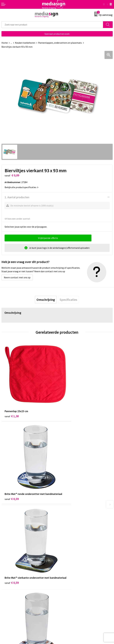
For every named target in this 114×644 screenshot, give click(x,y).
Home (5, 43)
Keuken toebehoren (25, 43)
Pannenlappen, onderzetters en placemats (60, 43)
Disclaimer (64, 589)
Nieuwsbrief (65, 534)
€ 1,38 (12, 401)
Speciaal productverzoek (57, 34)
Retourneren (8, 585)
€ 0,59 (67, 405)
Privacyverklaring (67, 585)
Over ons (63, 530)
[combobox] (52, 25)
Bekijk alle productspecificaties (21, 187)
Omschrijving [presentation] (46, 300)
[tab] (46, 300)
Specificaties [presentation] (68, 300)
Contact (6, 576)
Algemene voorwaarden (71, 576)
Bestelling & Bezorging (13, 580)
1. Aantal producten (17, 197)
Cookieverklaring (67, 580)
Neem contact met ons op (17, 277)
